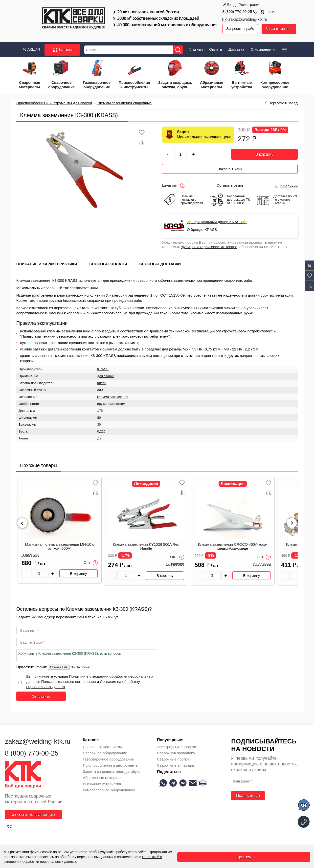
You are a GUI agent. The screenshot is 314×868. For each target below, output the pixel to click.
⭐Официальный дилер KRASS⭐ (217, 219)
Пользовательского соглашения (69, 679)
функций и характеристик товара (209, 244)
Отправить (41, 694)
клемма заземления (113, 394)
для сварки (106, 374)
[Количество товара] (39, 571)
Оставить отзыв (230, 183)
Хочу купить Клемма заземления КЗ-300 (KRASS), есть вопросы (87, 653)
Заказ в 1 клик (230, 166)
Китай (102, 380)
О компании (263, 48)
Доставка (236, 48)
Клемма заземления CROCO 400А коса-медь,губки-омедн (233, 544)
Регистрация (249, 5)
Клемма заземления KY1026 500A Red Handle (146, 544)
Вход (229, 5)
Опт (91, 560)
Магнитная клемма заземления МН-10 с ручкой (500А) (59, 544)
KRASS (103, 367)
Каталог (62, 49)
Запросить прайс (241, 29)
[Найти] (180, 49)
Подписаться (248, 793)
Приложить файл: (32, 664)
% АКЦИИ (32, 48)
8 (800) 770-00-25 (237, 11)
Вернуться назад (283, 102)
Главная (196, 48)
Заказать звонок (281, 29)
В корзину (264, 153)
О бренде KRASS (202, 227)
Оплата (216, 48)
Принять (244, 857)
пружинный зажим (111, 401)
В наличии (286, 184)
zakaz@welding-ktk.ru (248, 19)
